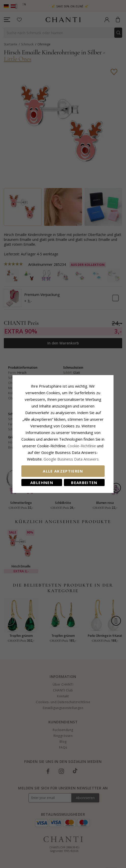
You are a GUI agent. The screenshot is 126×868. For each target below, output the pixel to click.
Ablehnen (40, 479)
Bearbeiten (86, 479)
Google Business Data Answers (63, 456)
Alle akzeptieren (63, 468)
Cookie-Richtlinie (79, 442)
